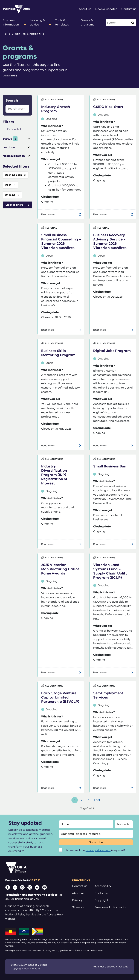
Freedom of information (111, 907)
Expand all (14, 129)
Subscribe (96, 842)
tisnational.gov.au (27, 899)
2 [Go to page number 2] (82, 800)
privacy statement (98, 850)
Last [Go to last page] (97, 800)
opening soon (13, 175)
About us (78, 893)
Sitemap (78, 907)
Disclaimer (102, 893)
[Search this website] (118, 23)
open (8, 185)
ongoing (10, 195)
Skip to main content (0, 0)
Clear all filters (14, 205)
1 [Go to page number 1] (75, 800)
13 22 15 (35, 880)
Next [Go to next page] (89, 800)
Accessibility (103, 886)
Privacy (77, 900)
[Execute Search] (133, 23)
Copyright (101, 900)
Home (7, 34)
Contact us (80, 886)
